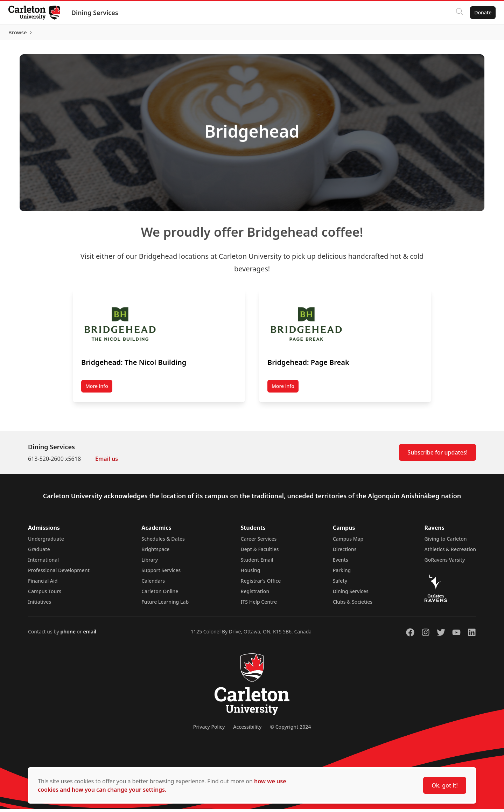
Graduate (39, 552)
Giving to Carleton (446, 542)
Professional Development (59, 573)
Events (341, 563)
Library (150, 563)
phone (68, 635)
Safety (340, 584)
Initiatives (40, 605)
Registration (255, 594)
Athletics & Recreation (450, 552)
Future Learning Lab (165, 605)
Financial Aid (43, 584)
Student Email (257, 563)
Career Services (259, 542)
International (43, 563)
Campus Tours (45, 594)
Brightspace (155, 552)
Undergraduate (46, 542)
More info (97, 390)
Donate (480, 12)
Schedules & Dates (163, 542)
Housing (251, 573)
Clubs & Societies (353, 605)
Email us (107, 462)
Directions (345, 552)
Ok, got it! (445, 785)
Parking (342, 573)
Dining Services (98, 13)
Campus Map (348, 542)
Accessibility (247, 730)
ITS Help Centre (259, 605)
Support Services (161, 573)
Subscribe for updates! (437, 456)
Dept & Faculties (260, 552)
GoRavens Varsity (445, 563)
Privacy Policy (209, 730)
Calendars (153, 584)
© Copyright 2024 (290, 730)
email (90, 635)
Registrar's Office (261, 584)
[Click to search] (457, 13)
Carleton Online (160, 594)
